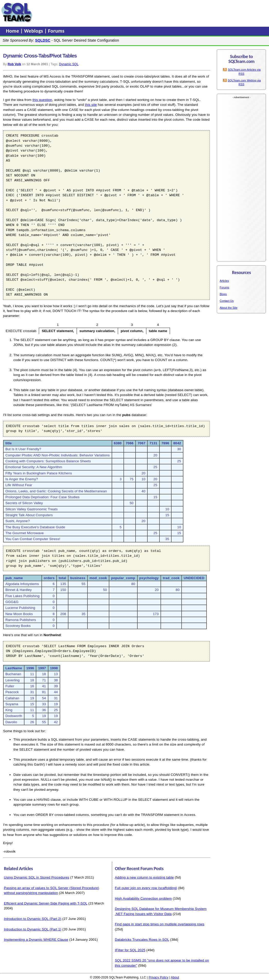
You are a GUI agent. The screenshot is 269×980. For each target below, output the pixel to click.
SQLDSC (43, 40)
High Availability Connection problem (143, 898)
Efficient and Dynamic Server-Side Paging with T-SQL (46, 903)
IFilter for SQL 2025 (130, 950)
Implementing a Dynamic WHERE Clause (36, 940)
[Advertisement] (132, 13)
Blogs (223, 294)
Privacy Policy (159, 977)
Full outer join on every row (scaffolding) (146, 888)
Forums (56, 31)
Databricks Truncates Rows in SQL (142, 940)
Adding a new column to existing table (144, 877)
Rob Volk (14, 64)
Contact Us (227, 301)
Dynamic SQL (69, 64)
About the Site (228, 308)
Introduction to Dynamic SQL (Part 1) (33, 929)
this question (42, 100)
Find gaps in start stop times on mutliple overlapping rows (159, 924)
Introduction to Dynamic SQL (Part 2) (33, 919)
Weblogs (34, 31)
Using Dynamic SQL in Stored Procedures (37, 877)
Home (13, 31)
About (175, 977)
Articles (224, 281)
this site (91, 105)
